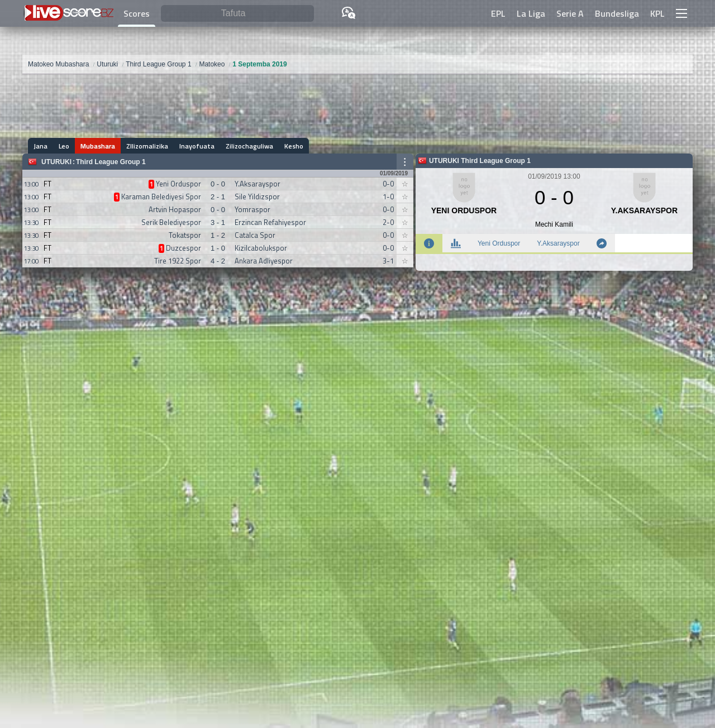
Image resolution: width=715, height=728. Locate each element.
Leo (64, 146)
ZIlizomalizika (147, 146)
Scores (137, 13)
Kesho (294, 146)
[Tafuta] (237, 14)
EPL (498, 13)
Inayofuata (197, 146)
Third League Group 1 (111, 162)
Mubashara (98, 146)
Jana (40, 146)
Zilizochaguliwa (249, 146)
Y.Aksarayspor (558, 243)
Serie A (570, 13)
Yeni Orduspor (499, 243)
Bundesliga (617, 13)
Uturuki (56, 162)
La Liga (531, 13)
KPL (657, 13)
